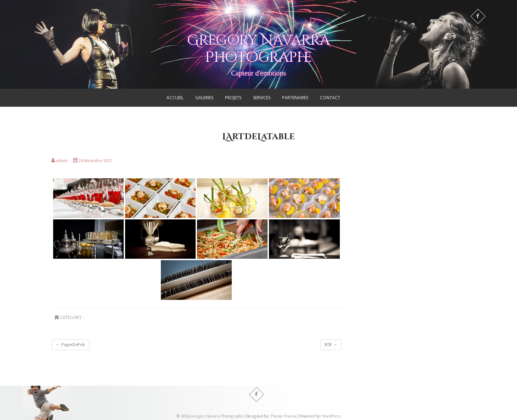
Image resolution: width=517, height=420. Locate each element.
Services (262, 98)
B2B (331, 345)
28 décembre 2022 (92, 161)
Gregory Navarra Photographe (258, 49)
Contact (330, 98)
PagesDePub (70, 345)
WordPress (331, 416)
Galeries (204, 98)
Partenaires (295, 98)
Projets (233, 98)
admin (60, 161)
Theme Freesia (283, 416)
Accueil (175, 98)
